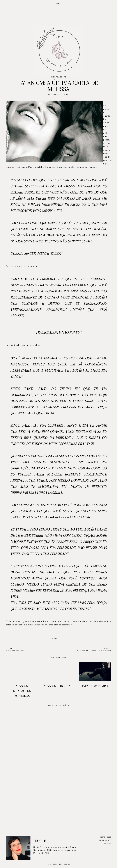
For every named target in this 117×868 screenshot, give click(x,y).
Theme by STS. (64, 864)
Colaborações (55, 95)
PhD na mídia (105, 840)
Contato (107, 843)
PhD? (49, 864)
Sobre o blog (105, 837)
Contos (65, 95)
